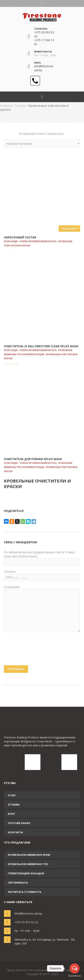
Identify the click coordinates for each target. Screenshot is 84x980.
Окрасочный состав (20, 237)
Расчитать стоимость (25, 892)
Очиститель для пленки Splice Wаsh (33, 459)
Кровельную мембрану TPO (28, 864)
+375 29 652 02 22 (26, 922)
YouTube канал (19, 823)
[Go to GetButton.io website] (75, 976)
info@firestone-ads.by (28, 913)
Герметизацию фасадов (26, 873)
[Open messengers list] (75, 968)
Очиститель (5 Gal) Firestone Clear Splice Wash (41, 346)
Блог (12, 814)
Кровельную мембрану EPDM (29, 855)
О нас (12, 795)
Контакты (15, 832)
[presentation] (20, 651)
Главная (6, 106)
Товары (20, 106)
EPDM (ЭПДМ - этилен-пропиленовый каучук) (30, 241)
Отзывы (14, 805)
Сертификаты (18, 883)
